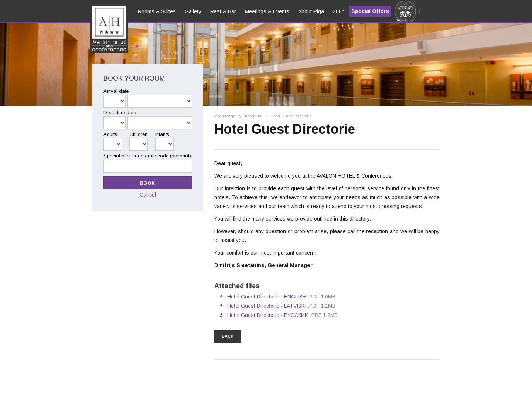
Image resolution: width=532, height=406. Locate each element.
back (228, 336)
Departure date (120, 112)
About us (253, 116)
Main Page (225, 116)
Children (138, 134)
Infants (162, 134)
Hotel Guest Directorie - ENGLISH (267, 297)
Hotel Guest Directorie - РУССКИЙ (268, 315)
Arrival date (116, 91)
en (101, 34)
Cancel (148, 195)
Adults (110, 134)
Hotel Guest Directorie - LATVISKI (267, 306)
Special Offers (370, 11)
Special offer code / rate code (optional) (147, 156)
